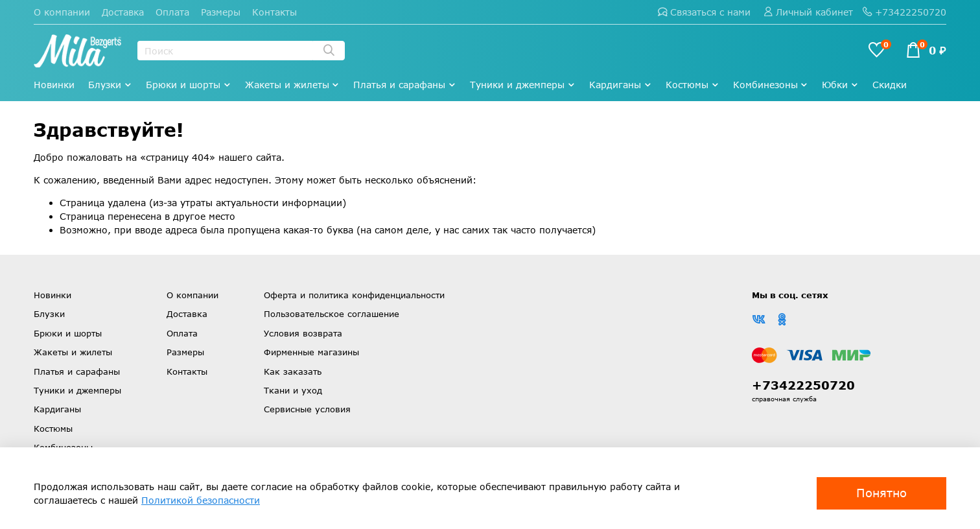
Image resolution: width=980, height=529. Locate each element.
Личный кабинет (808, 12)
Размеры (221, 12)
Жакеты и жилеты (293, 85)
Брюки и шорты (189, 85)
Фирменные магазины (311, 352)
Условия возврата (303, 333)
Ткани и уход (293, 390)
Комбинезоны (771, 85)
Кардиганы (621, 85)
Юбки (840, 85)
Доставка (123, 12)
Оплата (172, 12)
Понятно (881, 493)
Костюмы (693, 85)
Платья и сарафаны (405, 85)
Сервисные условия (307, 409)
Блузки (110, 85)
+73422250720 (904, 12)
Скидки (890, 85)
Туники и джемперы (523, 85)
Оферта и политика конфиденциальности (354, 295)
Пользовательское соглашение (332, 314)
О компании (62, 12)
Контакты (274, 12)
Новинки (54, 85)
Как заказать (293, 371)
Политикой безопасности (201, 500)
